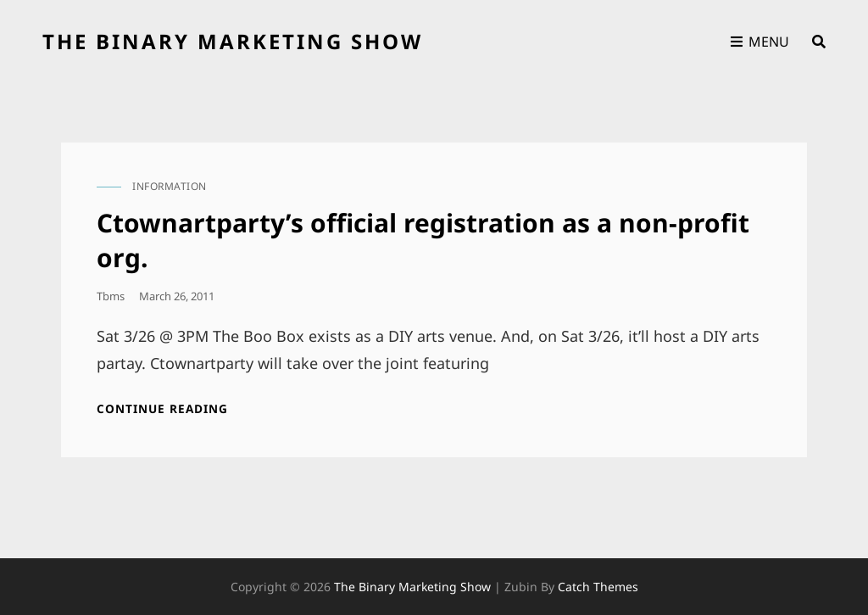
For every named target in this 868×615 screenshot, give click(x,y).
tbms (111, 296)
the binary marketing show (233, 41)
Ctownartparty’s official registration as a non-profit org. (423, 240)
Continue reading (168, 408)
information (170, 186)
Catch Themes (598, 587)
